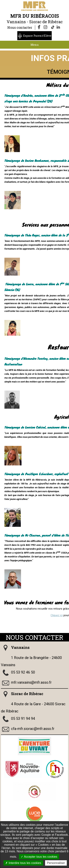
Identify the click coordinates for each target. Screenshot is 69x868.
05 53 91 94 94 (23, 719)
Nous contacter (20, 27)
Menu (35, 45)
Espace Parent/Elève (37, 36)
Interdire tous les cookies (23, 863)
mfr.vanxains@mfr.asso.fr (31, 682)
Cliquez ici (57, 615)
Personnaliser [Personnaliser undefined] (56, 863)
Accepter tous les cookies (39, 857)
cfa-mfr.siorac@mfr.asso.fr (33, 729)
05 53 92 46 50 (23, 672)
